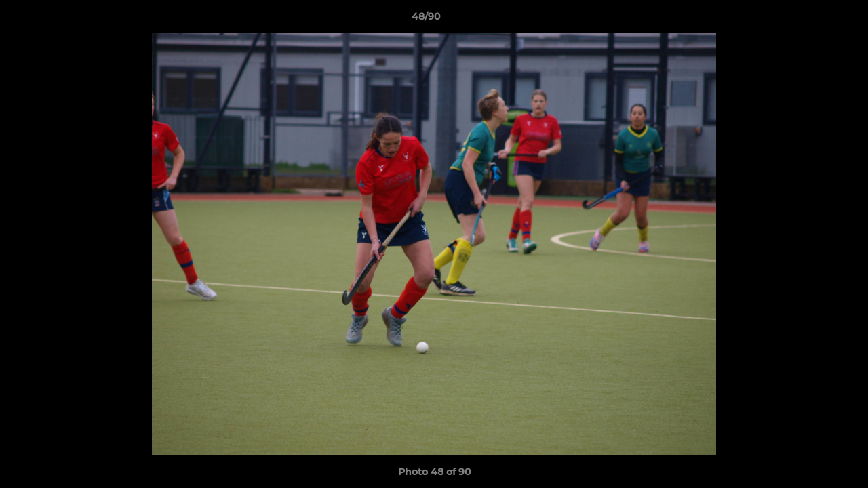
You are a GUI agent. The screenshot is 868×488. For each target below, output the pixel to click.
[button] (811, 20)
